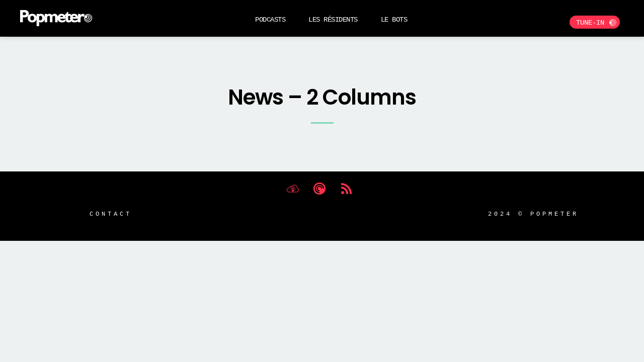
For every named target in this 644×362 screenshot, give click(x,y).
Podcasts (270, 19)
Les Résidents (333, 19)
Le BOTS (394, 19)
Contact (111, 213)
